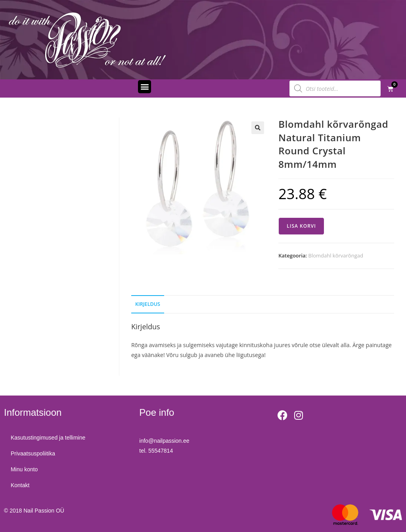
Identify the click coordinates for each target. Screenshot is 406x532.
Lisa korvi (301, 226)
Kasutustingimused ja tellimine (49, 438)
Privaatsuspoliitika (34, 453)
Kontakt (21, 485)
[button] (145, 87)
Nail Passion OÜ (44, 511)
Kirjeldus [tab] (148, 304)
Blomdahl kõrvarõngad (336, 255)
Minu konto (25, 469)
